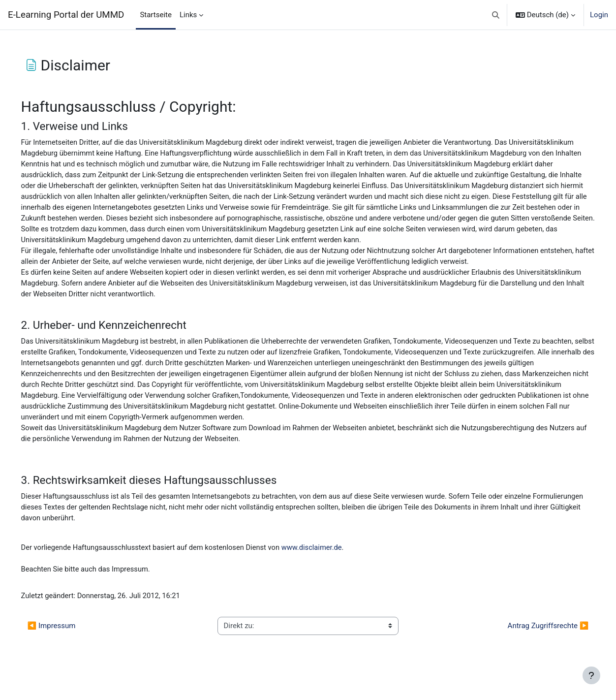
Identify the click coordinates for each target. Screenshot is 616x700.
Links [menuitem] (188, 15)
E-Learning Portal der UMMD (66, 15)
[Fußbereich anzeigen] (591, 675)
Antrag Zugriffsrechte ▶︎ (534, 645)
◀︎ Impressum (65, 645)
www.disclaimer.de (332, 566)
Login (599, 15)
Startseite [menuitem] (156, 15)
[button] (496, 15)
